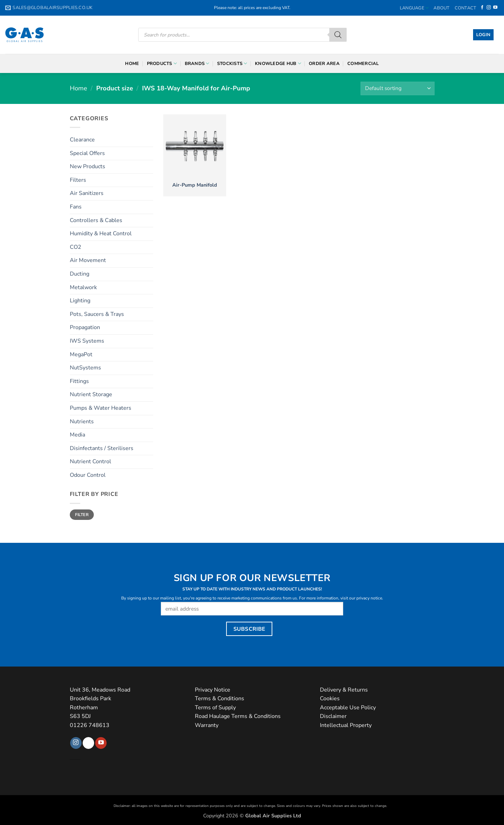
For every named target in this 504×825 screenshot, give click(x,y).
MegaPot (81, 354)
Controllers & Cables (96, 220)
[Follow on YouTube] (495, 8)
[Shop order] (397, 88)
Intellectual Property (346, 725)
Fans (76, 207)
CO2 (76, 247)
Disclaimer (333, 716)
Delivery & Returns (344, 690)
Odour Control (88, 475)
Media (77, 435)
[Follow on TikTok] (88, 743)
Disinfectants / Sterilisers (102, 448)
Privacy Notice (213, 690)
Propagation (85, 327)
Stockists (232, 63)
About (441, 8)
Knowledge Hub (278, 63)
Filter (82, 515)
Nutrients (82, 422)
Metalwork (83, 287)
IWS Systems (87, 341)
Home (132, 64)
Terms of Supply (215, 708)
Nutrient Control (90, 461)
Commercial (363, 64)
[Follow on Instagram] (489, 8)
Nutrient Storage (91, 394)
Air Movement (88, 260)
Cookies (330, 699)
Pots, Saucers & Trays (97, 314)
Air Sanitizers (87, 193)
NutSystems (85, 368)
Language (414, 8)
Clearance (82, 140)
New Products (88, 166)
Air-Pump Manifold (195, 185)
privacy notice (369, 598)
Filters (78, 180)
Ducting (80, 274)
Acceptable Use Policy (348, 708)
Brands (197, 63)
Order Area (324, 64)
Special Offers (87, 153)
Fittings (79, 381)
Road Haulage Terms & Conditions (238, 716)
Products (162, 63)
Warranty (207, 725)
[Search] (338, 35)
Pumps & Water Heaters (101, 408)
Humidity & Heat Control (101, 234)
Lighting (80, 301)
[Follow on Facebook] (482, 8)
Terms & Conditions (220, 699)
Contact (466, 8)
